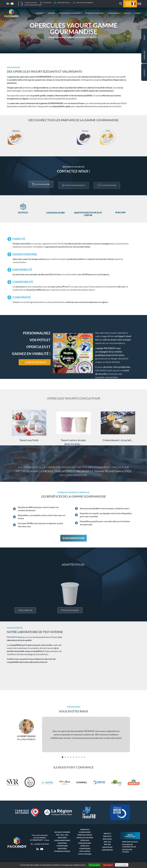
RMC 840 (107, 844)
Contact (138, 13)
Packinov (40, 13)
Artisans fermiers (62, 832)
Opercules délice (85, 835)
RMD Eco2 (107, 836)
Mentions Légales (130, 842)
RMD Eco (107, 833)
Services (127, 13)
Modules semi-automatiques (69, 13)
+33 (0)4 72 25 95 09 (41, 844)
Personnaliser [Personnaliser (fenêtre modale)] (122, 865)
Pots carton (85, 851)
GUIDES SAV (144, 55)
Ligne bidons (107, 850)
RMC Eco (107, 842)
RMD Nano (107, 839)
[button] (121, 4)
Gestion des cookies (127, 851)
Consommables (113, 13)
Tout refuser (108, 865)
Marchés (51, 13)
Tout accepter (94, 865)
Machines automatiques (94, 13)
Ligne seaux (107, 847)
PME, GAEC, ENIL (62, 835)
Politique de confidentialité (129, 846)
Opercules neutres (85, 838)
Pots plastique (85, 854)
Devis (144, 38)
